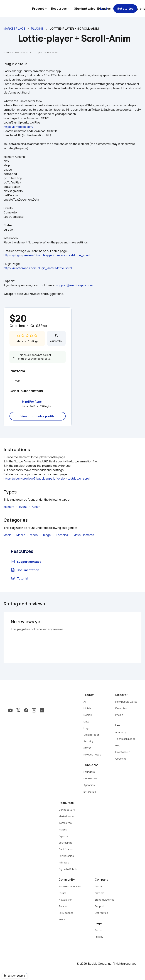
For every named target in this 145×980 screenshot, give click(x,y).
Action (36, 507)
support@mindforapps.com (74, 285)
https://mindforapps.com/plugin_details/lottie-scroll (38, 268)
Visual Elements (84, 535)
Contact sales (85, 9)
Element (9, 507)
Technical (62, 535)
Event (23, 507)
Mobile (21, 535)
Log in (104, 9)
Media (8, 535)
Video (34, 535)
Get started (125, 9)
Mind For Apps (32, 402)
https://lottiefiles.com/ (18, 127)
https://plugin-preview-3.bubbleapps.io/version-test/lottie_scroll (47, 255)
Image (47, 535)
